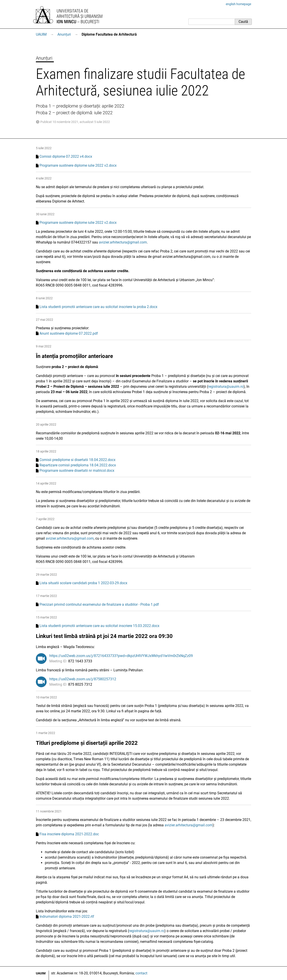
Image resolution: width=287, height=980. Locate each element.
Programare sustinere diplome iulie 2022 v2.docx (78, 165)
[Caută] (212, 22)
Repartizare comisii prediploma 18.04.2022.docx (78, 465)
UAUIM (41, 34)
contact (141, 973)
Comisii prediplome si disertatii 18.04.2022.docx (77, 460)
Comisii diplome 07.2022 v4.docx (66, 156)
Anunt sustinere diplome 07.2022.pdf (69, 333)
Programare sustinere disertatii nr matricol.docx (77, 471)
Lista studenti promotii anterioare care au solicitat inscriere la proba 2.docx (98, 307)
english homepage (238, 4)
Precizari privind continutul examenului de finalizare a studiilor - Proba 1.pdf (99, 604)
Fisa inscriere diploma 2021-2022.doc (69, 834)
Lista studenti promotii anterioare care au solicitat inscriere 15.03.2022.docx (99, 626)
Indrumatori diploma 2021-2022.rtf (67, 916)
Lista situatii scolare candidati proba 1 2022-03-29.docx (83, 583)
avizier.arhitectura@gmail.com (123, 242)
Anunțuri (64, 34)
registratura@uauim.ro (226, 387)
